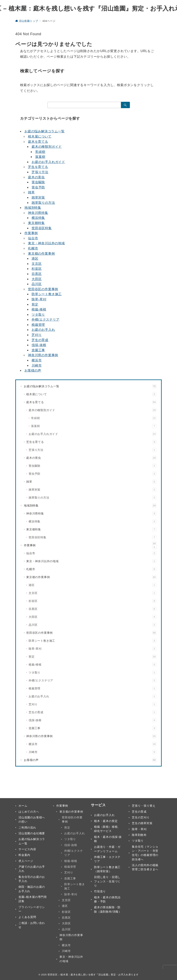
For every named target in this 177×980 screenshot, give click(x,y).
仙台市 (33, 238)
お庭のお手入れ (43, 330)
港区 (35, 259)
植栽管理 (38, 325)
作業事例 (31, 233)
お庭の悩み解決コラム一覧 (45, 131)
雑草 (31, 192)
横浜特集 (38, 218)
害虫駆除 (38, 182)
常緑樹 (40, 152)
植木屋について (40, 136)
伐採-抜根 (39, 345)
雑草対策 (38, 197)
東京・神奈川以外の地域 (46, 243)
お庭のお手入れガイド (48, 162)
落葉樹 (40, 157)
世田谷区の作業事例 (43, 289)
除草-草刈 (39, 299)
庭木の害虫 (36, 177)
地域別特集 (33, 208)
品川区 (37, 284)
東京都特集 (36, 223)
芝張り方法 (40, 172)
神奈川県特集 (38, 213)
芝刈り (37, 335)
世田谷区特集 (42, 228)
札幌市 (33, 248)
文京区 (37, 264)
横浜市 (37, 360)
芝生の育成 (40, 340)
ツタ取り (38, 315)
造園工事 (38, 350)
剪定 (35, 304)
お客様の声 (33, 370)
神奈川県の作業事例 (43, 355)
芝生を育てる (38, 167)
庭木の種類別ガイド (47, 147)
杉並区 (37, 269)
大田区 (37, 279)
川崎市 (37, 365)
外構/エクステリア (46, 320)
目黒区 (37, 274)
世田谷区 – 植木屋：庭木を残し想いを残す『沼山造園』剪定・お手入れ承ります (93, 975)
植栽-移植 (39, 309)
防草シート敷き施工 (47, 294)
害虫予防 (38, 187)
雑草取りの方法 (43, 203)
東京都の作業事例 (41, 254)
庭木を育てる (38, 142)
